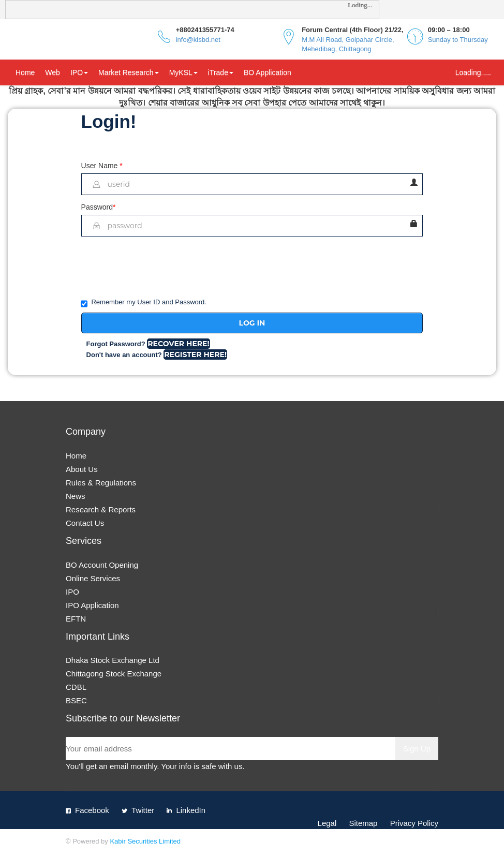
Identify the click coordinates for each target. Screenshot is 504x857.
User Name (102, 166)
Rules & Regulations (101, 483)
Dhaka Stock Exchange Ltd (113, 660)
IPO (79, 72)
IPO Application (92, 605)
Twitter (143, 810)
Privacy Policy (414, 823)
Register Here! (195, 354)
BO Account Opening (102, 565)
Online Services (93, 578)
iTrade (221, 72)
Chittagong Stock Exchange (114, 674)
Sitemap (363, 823)
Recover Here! (178, 344)
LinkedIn (191, 810)
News (76, 496)
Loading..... (473, 72)
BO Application (268, 72)
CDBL (76, 687)
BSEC (76, 700)
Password (99, 207)
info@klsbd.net (198, 40)
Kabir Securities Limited (145, 841)
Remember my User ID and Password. (144, 303)
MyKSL (183, 72)
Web (53, 72)
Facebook (92, 810)
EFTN (76, 619)
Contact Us (85, 523)
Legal (327, 823)
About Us (82, 469)
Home (25, 72)
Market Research (129, 72)
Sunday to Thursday (458, 40)
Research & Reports (101, 509)
